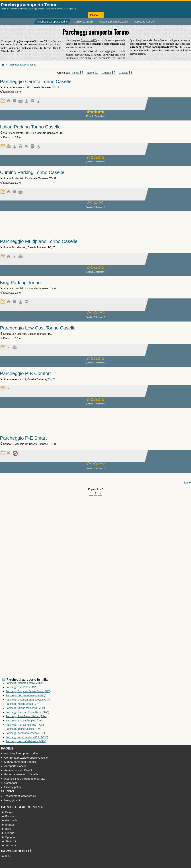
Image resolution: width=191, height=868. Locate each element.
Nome (78, 73)
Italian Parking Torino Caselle (30, 127)
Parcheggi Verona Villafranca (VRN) (26, 741)
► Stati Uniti (9, 841)
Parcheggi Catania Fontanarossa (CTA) (28, 700)
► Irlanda (8, 825)
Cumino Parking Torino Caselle (32, 172)
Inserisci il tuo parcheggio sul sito (25, 779)
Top (186, 482)
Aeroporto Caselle (144, 22)
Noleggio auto (13, 800)
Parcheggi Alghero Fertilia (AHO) (24, 683)
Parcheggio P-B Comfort (25, 373)
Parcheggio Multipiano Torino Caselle (39, 241)
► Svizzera (9, 845)
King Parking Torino (20, 282)
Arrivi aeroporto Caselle (19, 770)
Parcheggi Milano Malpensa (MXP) (25, 708)
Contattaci (10, 783)
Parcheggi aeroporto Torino (29, 5)
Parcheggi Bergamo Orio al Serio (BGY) (28, 691)
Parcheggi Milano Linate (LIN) (22, 704)
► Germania (10, 820)
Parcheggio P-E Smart (23, 438)
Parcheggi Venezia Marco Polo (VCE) (27, 737)
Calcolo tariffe (89, 40)
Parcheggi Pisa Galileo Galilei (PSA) (26, 716)
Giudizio (108, 73)
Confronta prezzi (83, 22)
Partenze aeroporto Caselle (21, 774)
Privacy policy (13, 787)
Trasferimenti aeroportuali (20, 796)
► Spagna (8, 837)
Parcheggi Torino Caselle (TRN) (23, 729)
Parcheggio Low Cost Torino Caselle (38, 328)
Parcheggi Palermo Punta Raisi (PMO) (27, 712)
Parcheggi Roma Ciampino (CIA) (24, 720)
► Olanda (8, 833)
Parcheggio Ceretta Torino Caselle (36, 81)
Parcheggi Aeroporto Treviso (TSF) (25, 733)
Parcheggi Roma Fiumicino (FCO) (25, 725)
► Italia (6, 829)
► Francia (8, 816)
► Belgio (7, 812)
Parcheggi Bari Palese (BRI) (21, 687)
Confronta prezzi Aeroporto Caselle (26, 758)
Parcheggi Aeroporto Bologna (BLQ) (26, 695)
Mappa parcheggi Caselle (113, 22)
